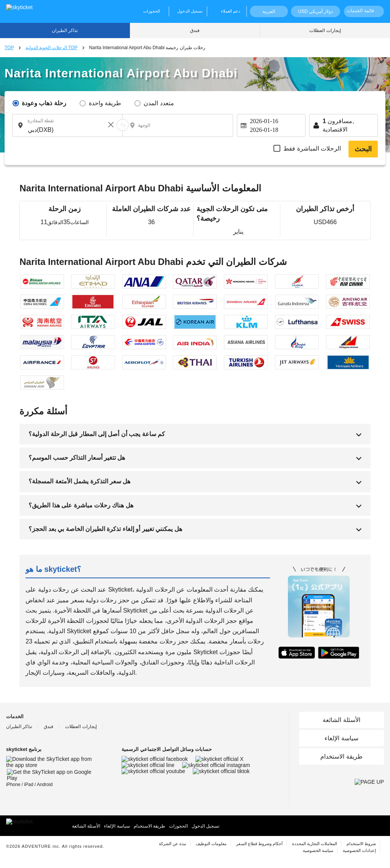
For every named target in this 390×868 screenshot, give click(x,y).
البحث (363, 149)
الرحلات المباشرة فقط (312, 148)
